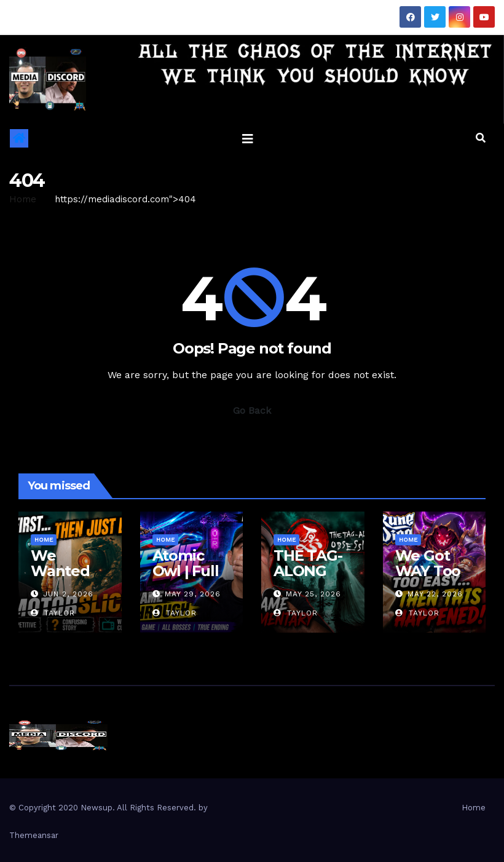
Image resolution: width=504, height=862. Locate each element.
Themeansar (34, 835)
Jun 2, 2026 (68, 594)
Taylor (53, 613)
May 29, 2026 (193, 594)
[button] (481, 138)
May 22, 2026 (435, 594)
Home (23, 199)
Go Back (252, 410)
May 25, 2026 (313, 594)
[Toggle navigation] (248, 138)
